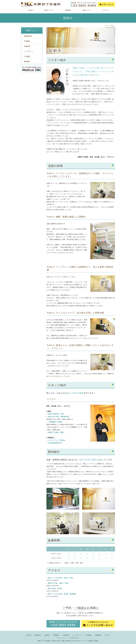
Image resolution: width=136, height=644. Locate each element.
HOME (30, 10)
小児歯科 (27, 56)
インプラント (29, 51)
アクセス (106, 10)
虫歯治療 (27, 46)
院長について (49, 10)
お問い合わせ (75, 638)
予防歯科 (27, 41)
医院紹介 (38, 635)
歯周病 (47, 635)
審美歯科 (27, 61)
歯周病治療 (28, 36)
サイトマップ (62, 638)
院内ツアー (87, 10)
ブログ (107, 635)
